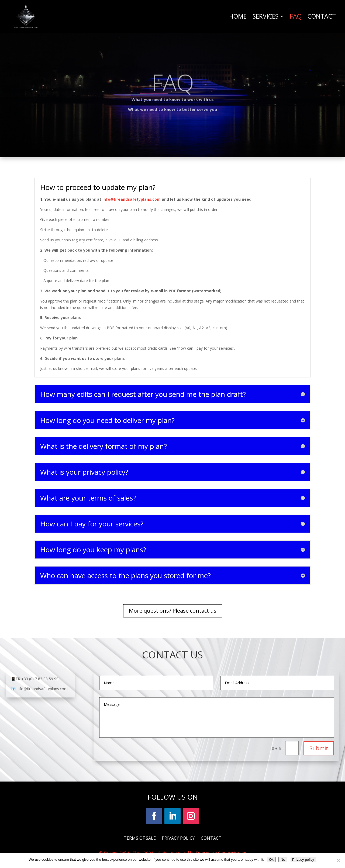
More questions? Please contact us (173, 611)
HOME (238, 16)
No (283, 860)
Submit (319, 748)
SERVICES (265, 16)
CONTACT (322, 16)
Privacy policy (303, 860)
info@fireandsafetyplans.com (132, 199)
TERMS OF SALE (140, 838)
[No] (338, 860)
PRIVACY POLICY (178, 838)
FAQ (296, 16)
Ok (271, 860)
